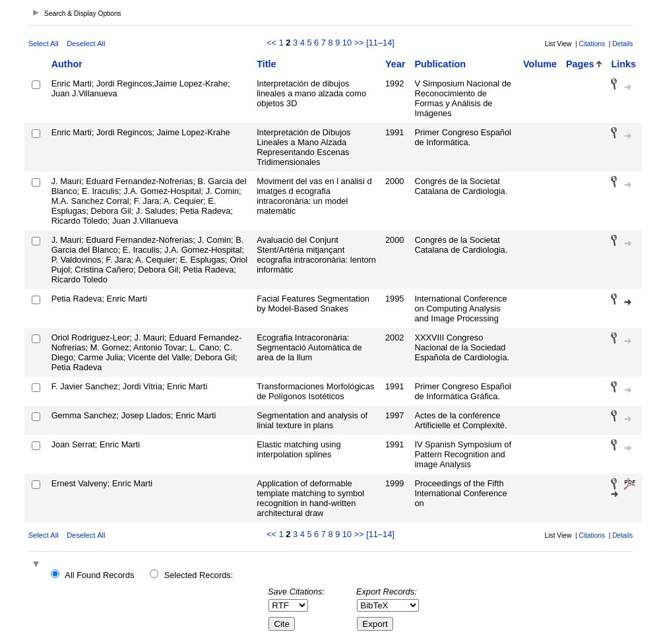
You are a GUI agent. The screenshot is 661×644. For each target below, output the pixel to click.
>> (359, 43)
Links (623, 64)
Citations (592, 44)
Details (622, 44)
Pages (580, 64)
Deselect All (86, 44)
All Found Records (99, 575)
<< (271, 43)
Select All (44, 44)
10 (347, 43)
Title (266, 64)
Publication (440, 64)
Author (67, 64)
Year (395, 64)
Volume (540, 64)
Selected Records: (199, 575)
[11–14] (380, 43)
